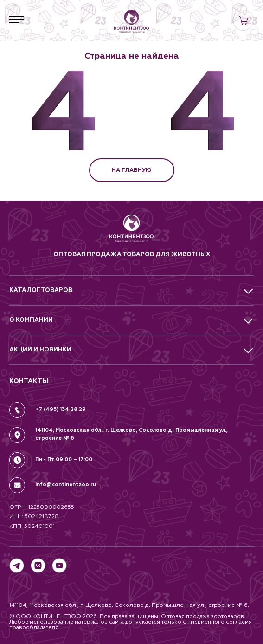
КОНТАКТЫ (29, 381)
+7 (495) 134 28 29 (61, 409)
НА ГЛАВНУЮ (132, 170)
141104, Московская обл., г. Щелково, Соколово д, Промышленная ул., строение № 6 (131, 434)
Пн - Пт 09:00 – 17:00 (64, 459)
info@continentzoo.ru (66, 485)
